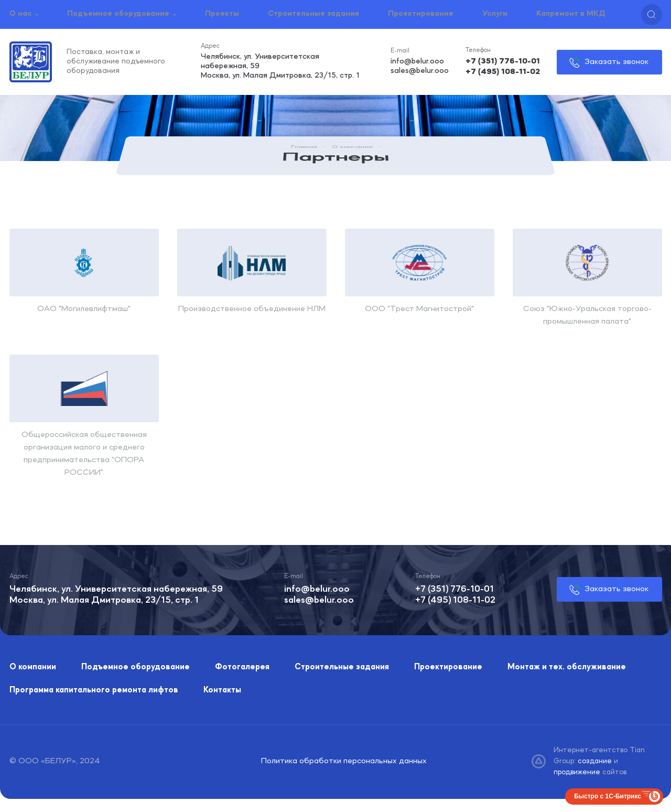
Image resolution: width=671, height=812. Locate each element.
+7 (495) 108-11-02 (502, 71)
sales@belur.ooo (419, 71)
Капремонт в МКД (571, 14)
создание (596, 761)
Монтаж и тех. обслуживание (567, 667)
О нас (20, 14)
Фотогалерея (242, 667)
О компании (352, 152)
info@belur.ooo (417, 62)
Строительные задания (313, 14)
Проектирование (421, 14)
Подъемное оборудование (118, 14)
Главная (304, 152)
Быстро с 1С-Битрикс (608, 796)
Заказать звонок (616, 61)
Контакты (222, 690)
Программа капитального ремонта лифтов (94, 690)
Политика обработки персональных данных (344, 761)
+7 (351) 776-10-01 (502, 62)
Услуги (495, 14)
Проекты (222, 14)
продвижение (578, 772)
